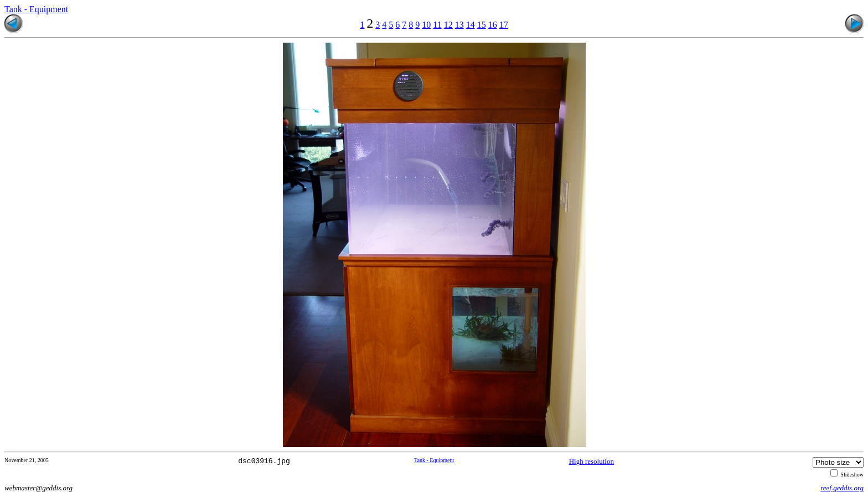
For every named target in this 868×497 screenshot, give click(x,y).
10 (426, 25)
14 (471, 25)
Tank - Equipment (36, 9)
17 (504, 25)
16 (493, 25)
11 (437, 25)
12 (448, 25)
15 (482, 25)
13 (459, 25)
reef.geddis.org (842, 488)
